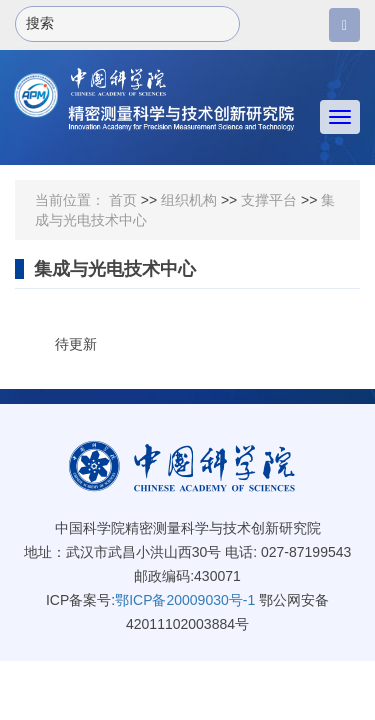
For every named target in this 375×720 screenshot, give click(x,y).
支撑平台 (269, 200)
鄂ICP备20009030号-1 (185, 600)
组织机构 (189, 200)
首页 (123, 200)
